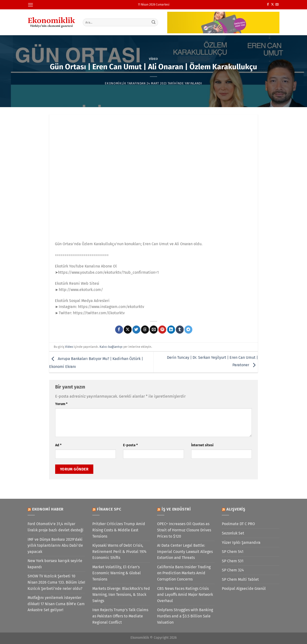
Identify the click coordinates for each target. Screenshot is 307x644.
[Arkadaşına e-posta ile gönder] (154, 330)
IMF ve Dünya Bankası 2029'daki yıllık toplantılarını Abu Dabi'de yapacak (55, 545)
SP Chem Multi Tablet (240, 579)
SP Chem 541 (233, 552)
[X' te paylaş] (128, 330)
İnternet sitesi (202, 445)
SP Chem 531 (233, 561)
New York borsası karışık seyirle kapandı (55, 564)
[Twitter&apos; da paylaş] (136, 330)
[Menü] (30, 5)
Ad (58, 445)
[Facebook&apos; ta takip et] (268, 5)
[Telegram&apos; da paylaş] (188, 330)
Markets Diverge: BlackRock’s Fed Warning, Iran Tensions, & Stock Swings (121, 595)
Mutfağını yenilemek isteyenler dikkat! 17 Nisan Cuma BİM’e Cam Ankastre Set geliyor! (56, 604)
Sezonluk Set (233, 533)
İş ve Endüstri (176, 509)
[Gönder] (154, 22)
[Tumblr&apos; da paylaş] (180, 330)
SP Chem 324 (233, 570)
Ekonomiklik (115, 83)
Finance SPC (109, 509)
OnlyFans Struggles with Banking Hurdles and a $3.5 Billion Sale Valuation (185, 616)
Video (153, 59)
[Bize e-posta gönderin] (277, 5)
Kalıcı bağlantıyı (111, 347)
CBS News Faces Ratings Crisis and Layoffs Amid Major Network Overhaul (185, 595)
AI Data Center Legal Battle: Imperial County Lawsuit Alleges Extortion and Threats (185, 551)
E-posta (130, 445)
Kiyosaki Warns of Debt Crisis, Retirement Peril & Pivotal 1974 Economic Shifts (119, 551)
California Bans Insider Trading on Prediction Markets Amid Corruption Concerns (184, 573)
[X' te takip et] (272, 5)
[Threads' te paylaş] (145, 330)
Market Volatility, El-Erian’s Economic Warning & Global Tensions (117, 573)
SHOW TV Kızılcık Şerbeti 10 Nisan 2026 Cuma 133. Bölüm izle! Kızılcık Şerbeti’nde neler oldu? (56, 582)
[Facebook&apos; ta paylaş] (119, 330)
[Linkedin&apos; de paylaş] (171, 330)
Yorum (61, 404)
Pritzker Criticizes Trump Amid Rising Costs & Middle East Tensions (119, 530)
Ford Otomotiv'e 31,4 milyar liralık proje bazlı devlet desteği (56, 527)
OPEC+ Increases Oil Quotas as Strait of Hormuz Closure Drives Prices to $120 (184, 530)
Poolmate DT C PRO (238, 524)
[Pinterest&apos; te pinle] (162, 330)
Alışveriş (236, 509)
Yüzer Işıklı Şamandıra (241, 542)
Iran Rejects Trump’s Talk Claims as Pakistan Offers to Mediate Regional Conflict (120, 616)
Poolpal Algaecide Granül (244, 589)
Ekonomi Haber (48, 509)
